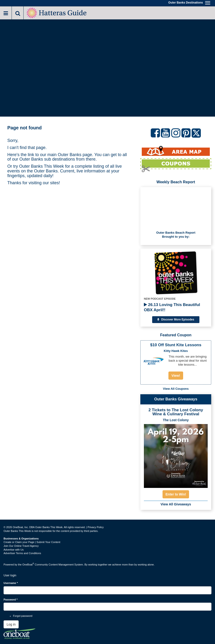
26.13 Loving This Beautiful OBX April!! (172, 307)
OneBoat (28, 565)
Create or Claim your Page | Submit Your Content (32, 542)
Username (11, 583)
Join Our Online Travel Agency (21, 546)
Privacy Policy (95, 527)
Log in (11, 624)
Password (11, 600)
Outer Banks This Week (41, 166)
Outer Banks (70, 155)
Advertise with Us (14, 550)
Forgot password (23, 616)
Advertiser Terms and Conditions (22, 553)
